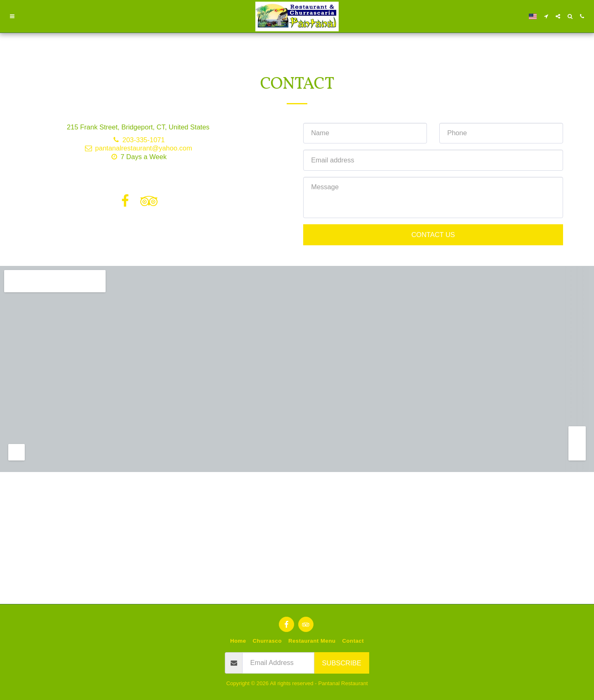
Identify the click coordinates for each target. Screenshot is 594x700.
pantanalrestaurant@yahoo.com (138, 148)
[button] (12, 16)
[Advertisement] (297, 497)
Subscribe (342, 663)
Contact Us (433, 235)
